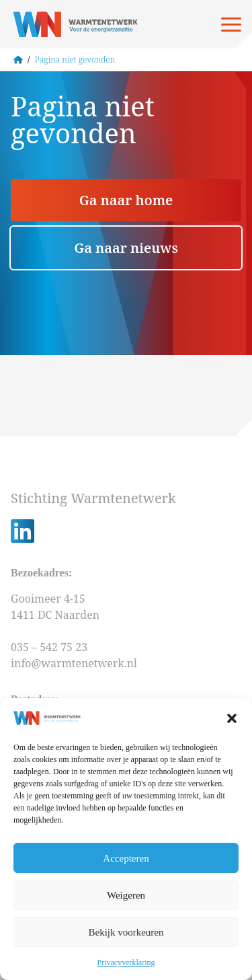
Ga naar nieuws (126, 248)
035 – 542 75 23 (50, 647)
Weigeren (126, 895)
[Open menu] (231, 24)
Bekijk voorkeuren (126, 932)
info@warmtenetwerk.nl (74, 663)
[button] (232, 718)
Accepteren (126, 858)
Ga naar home (126, 200)
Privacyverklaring (126, 963)
